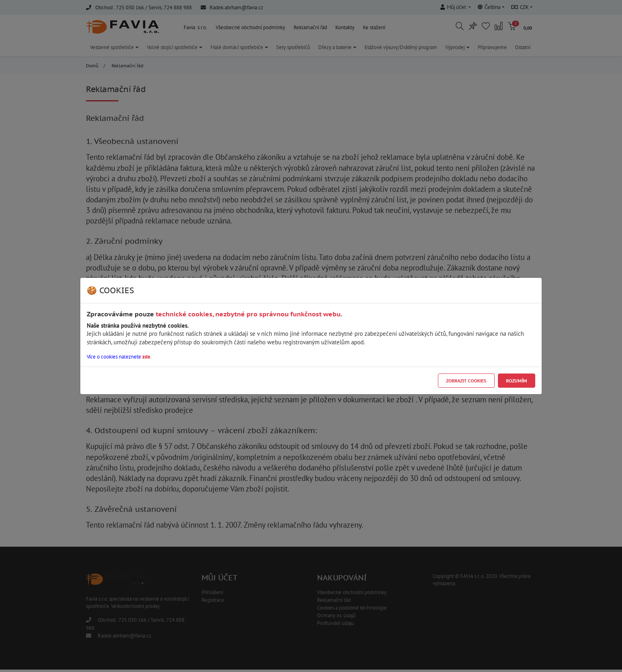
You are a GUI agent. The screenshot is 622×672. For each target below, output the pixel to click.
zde (146, 357)
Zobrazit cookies (466, 381)
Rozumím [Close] (517, 381)
